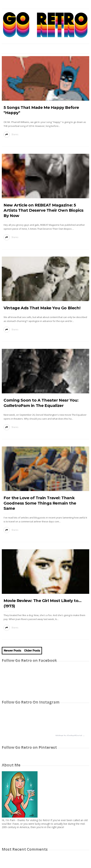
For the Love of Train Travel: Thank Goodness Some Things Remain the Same (40, 503)
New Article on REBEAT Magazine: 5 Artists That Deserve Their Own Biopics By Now (44, 210)
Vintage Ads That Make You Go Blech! (42, 308)
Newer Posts (12, 651)
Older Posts (32, 651)
